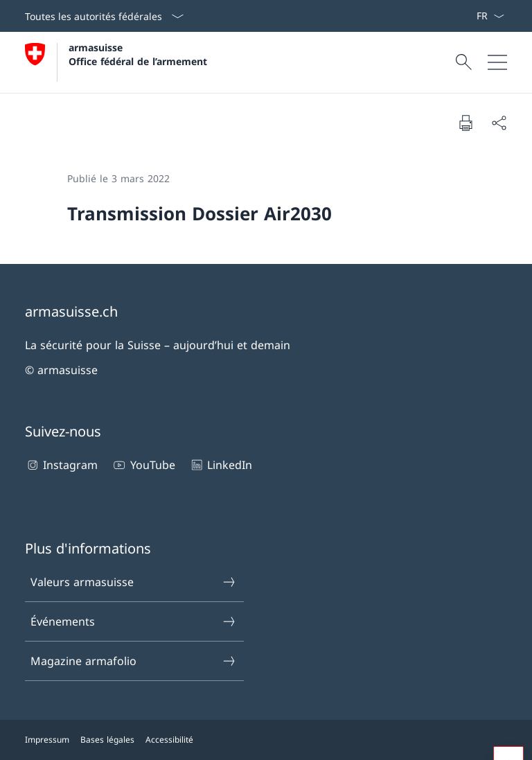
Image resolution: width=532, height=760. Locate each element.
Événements (134, 621)
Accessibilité (169, 740)
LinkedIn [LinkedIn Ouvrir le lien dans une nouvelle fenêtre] (221, 465)
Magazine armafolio (134, 661)
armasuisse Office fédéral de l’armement (138, 54)
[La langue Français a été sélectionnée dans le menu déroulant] (490, 16)
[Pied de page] (266, 740)
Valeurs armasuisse (134, 582)
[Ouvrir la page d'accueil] (116, 62)
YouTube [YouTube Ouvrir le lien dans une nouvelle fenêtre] (143, 465)
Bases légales (107, 740)
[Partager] (499, 123)
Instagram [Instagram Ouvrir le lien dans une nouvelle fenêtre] (61, 465)
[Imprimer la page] (465, 123)
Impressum (47, 740)
